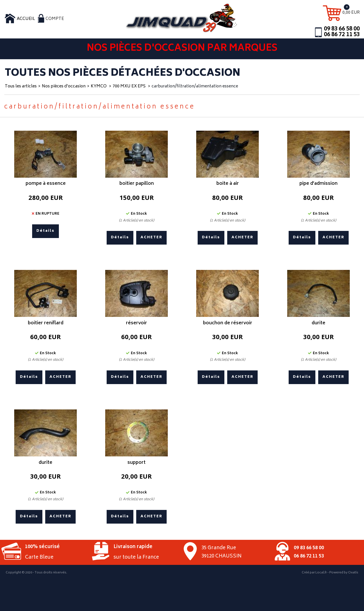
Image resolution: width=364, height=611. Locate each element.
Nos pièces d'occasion (64, 86)
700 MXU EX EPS (130, 86)
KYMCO (99, 86)
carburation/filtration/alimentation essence (195, 86)
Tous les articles (21, 86)
